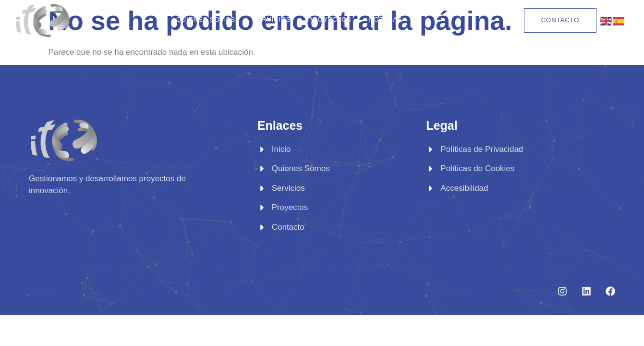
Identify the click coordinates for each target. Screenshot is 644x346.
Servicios (272, 19)
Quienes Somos (206, 19)
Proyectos (330, 19)
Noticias (385, 19)
